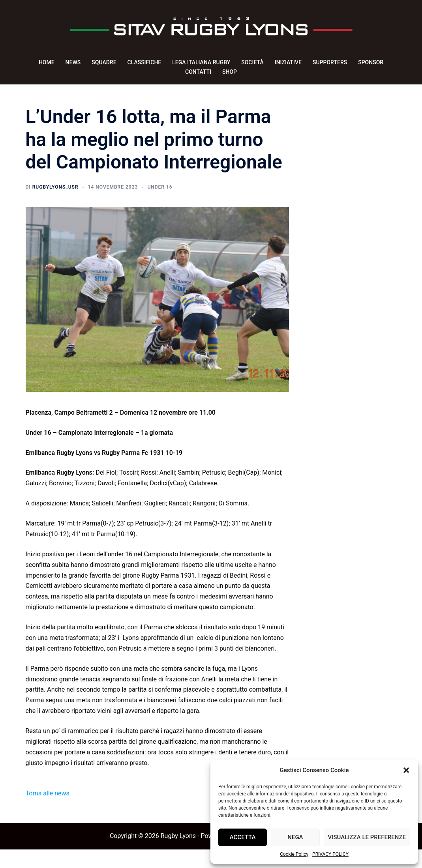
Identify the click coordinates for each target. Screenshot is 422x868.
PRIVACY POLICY (330, 854)
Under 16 (160, 206)
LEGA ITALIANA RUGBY (201, 62)
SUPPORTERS (330, 62)
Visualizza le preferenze (367, 837)
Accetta (243, 837)
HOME (47, 62)
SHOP (230, 72)
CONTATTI (198, 72)
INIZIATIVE (288, 62)
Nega (295, 837)
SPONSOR (371, 62)
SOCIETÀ (252, 62)
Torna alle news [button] (48, 812)
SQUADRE (104, 62)
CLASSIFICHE (144, 62)
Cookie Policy (294, 854)
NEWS (73, 62)
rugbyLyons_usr (55, 206)
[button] (406, 770)
